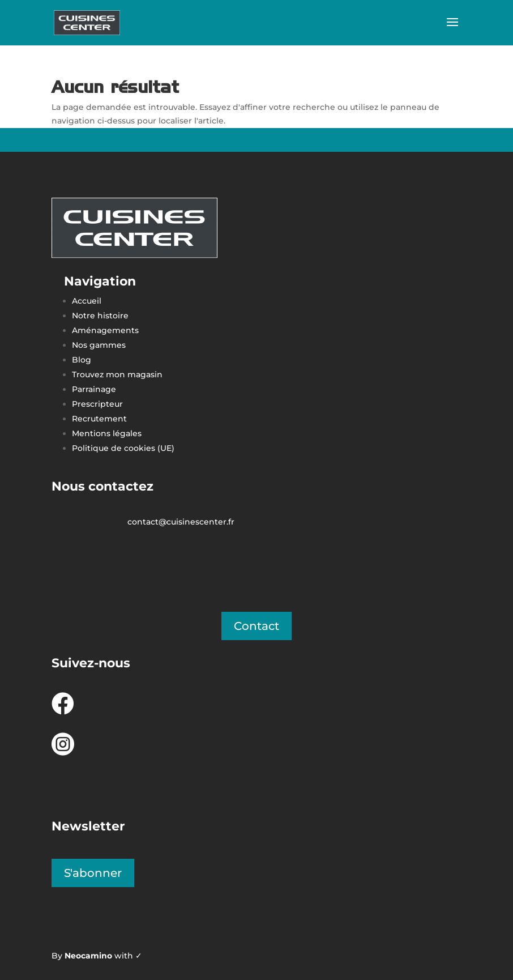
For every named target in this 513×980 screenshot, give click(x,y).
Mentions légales (107, 433)
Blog (82, 360)
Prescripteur (97, 404)
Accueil (87, 301)
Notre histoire (100, 316)
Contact (256, 626)
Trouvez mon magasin (117, 374)
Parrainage (94, 389)
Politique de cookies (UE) (123, 448)
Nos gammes (99, 345)
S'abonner (93, 873)
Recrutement (99, 419)
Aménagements (106, 330)
